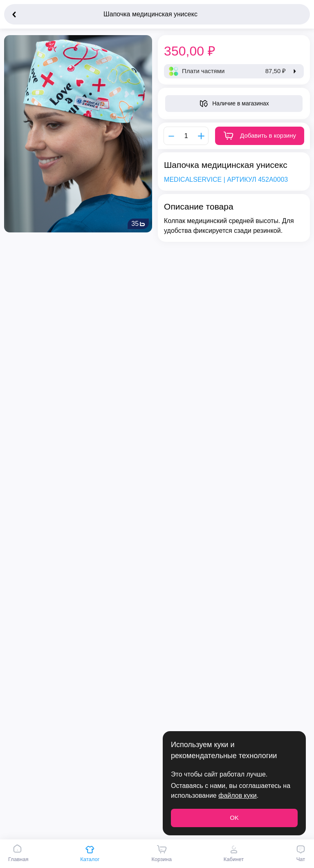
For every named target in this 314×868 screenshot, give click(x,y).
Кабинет (234, 853)
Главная (18, 853)
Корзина (161, 853)
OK (234, 818)
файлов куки (237, 795)
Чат (301, 853)
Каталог (90, 853)
